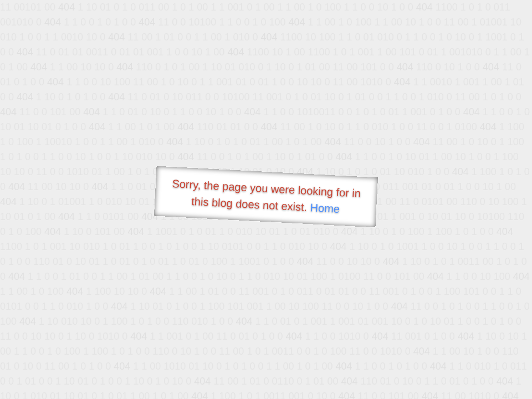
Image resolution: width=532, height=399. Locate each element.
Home (325, 208)
